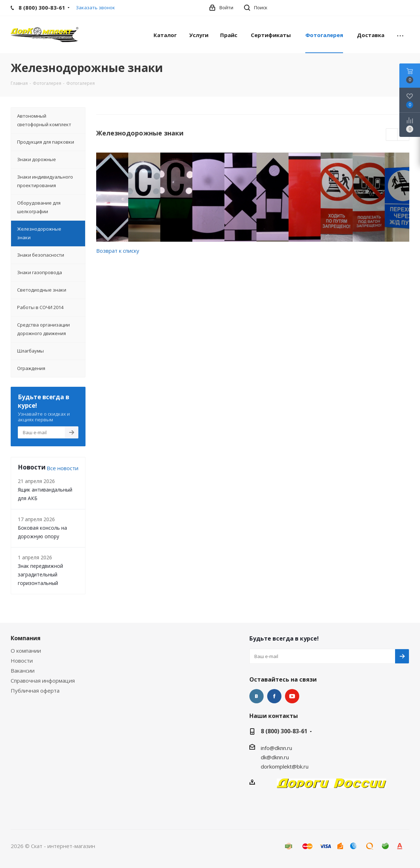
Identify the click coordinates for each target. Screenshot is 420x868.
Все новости (63, 468)
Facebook (274, 696)
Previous (392, 135)
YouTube (292, 696)
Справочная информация (43, 680)
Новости (22, 661)
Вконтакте (256, 696)
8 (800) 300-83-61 (284, 731)
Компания (26, 638)
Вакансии (23, 671)
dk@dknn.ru (275, 757)
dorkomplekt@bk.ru (285, 766)
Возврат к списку (118, 251)
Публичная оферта (35, 690)
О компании (26, 651)
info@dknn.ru (276, 748)
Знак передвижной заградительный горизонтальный (40, 574)
